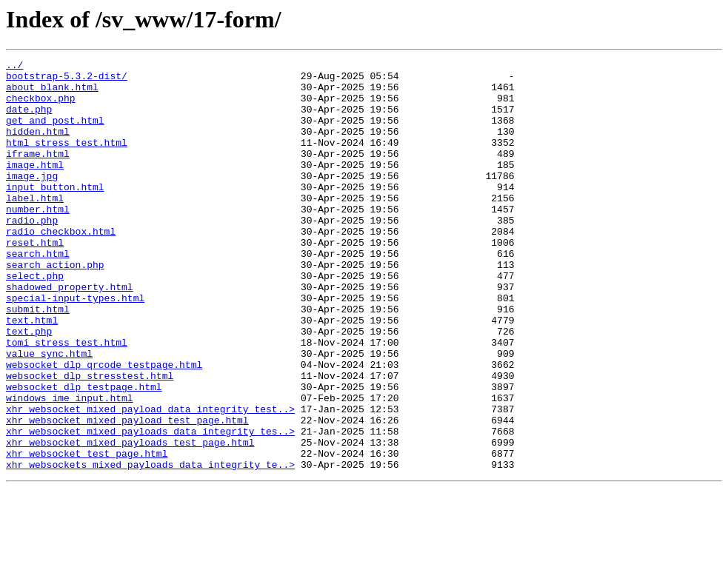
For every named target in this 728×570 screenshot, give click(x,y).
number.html (38, 240)
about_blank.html (52, 93)
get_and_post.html (55, 133)
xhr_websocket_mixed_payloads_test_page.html (130, 520)
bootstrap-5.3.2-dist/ (67, 80)
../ (14, 67)
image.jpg (32, 200)
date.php (29, 120)
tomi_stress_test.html (67, 400)
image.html (35, 187)
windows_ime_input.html (70, 466)
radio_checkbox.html (61, 266)
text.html (32, 373)
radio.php (32, 253)
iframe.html (38, 173)
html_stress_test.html (67, 160)
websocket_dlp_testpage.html (84, 453)
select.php (35, 320)
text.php (29, 386)
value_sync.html (49, 413)
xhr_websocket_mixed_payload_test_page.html (127, 493)
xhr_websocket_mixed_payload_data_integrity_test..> (150, 480)
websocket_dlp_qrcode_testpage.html (104, 426)
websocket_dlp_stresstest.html (90, 440)
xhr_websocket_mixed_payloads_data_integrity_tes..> (150, 506)
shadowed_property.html (70, 333)
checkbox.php (41, 107)
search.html (38, 293)
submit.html (38, 360)
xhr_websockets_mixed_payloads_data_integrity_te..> (150, 546)
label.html (35, 227)
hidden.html (38, 147)
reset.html (35, 280)
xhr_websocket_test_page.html (87, 533)
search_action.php (55, 306)
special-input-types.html (75, 346)
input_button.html (55, 213)
